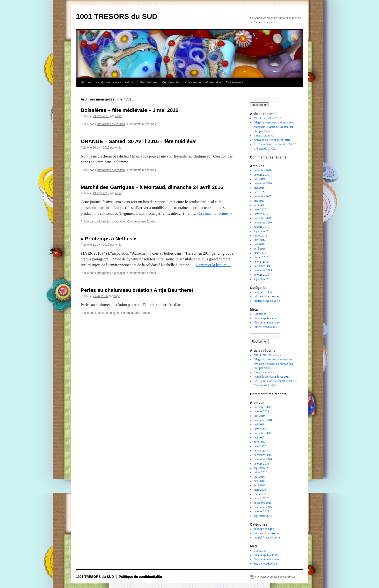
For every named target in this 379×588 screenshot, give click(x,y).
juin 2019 (259, 179)
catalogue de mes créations (115, 82)
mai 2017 (259, 201)
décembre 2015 (263, 266)
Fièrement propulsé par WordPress (275, 577)
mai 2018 (259, 188)
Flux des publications (266, 318)
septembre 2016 (263, 231)
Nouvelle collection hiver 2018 (272, 140)
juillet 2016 (260, 236)
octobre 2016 (261, 227)
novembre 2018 (263, 183)
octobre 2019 (261, 175)
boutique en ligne (108, 313)
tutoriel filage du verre (267, 301)
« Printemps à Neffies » (109, 239)
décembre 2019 (263, 170)
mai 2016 (259, 244)
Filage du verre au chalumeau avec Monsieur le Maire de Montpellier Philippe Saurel (274, 127)
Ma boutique (148, 82)
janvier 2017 (261, 214)
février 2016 (261, 257)
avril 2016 (260, 249)
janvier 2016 (261, 262)
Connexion (260, 314)
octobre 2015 (261, 275)
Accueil (86, 82)
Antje (118, 116)
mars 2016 (260, 253)
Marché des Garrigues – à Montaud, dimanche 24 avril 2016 (152, 187)
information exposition (111, 124)
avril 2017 (260, 205)
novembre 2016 (263, 222)
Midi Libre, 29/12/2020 (267, 118)
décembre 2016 (263, 218)
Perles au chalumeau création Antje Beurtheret (137, 290)
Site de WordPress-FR (267, 327)
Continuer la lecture (215, 213)
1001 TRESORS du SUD (117, 16)
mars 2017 (260, 209)
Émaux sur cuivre (264, 136)
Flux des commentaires (267, 323)
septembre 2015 (263, 279)
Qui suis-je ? (235, 82)
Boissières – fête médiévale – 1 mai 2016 (130, 110)
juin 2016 (259, 240)
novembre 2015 (263, 270)
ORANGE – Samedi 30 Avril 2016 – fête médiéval (139, 141)
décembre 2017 (263, 196)
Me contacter (171, 82)
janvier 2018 (261, 192)
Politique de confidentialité (203, 82)
